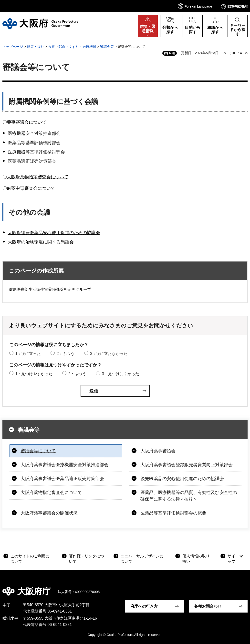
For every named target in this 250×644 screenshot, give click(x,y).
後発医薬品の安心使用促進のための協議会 (182, 479)
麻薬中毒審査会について (31, 188)
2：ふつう (66, 354)
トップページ (13, 47)
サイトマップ (235, 559)
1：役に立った (28, 354)
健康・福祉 (35, 47)
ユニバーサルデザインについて (142, 559)
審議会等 (107, 47)
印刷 (172, 53)
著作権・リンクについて (86, 559)
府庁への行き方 (144, 606)
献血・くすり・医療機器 (77, 47)
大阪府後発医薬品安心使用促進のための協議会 (54, 233)
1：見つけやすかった (34, 374)
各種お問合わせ (208, 606)
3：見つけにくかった (120, 374)
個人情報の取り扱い (196, 559)
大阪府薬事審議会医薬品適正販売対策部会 (62, 479)
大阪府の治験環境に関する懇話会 (41, 242)
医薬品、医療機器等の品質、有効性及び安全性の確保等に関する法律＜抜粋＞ (189, 496)
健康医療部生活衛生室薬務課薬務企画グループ (50, 289)
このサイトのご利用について (30, 559)
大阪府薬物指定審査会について (38, 177)
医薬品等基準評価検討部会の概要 (173, 513)
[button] (195, 6)
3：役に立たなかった (109, 354)
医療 (51, 47)
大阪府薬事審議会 (158, 451)
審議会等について (38, 451)
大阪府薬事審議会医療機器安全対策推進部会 (64, 465)
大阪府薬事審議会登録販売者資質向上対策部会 (187, 465)
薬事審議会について (27, 122)
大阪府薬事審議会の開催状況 (49, 513)
